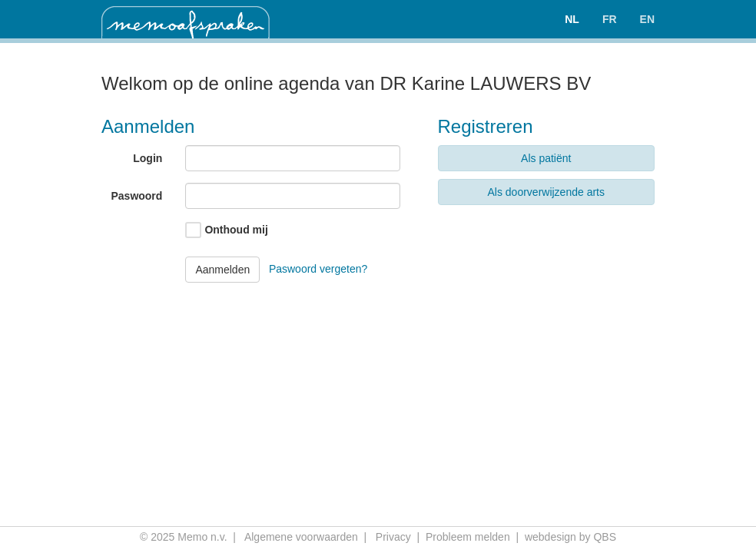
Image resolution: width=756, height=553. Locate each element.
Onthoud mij (236, 230)
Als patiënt (546, 158)
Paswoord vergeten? (318, 268)
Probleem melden (468, 537)
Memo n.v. (202, 537)
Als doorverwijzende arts (546, 192)
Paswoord (136, 196)
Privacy (393, 537)
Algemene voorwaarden (301, 537)
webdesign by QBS (570, 537)
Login (148, 158)
